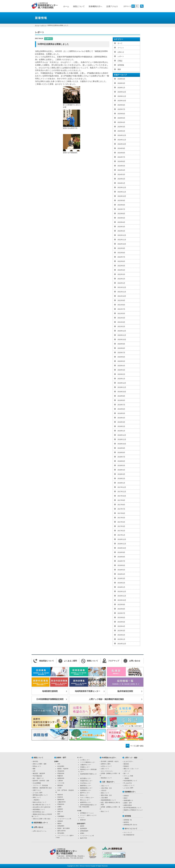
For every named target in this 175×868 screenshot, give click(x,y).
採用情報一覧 (128, 820)
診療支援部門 (81, 824)
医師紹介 (126, 766)
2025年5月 (121, 118)
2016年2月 (121, 583)
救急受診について (106, 778)
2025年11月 (122, 96)
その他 (79, 811)
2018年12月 (122, 435)
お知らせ (121, 52)
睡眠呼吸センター (86, 786)
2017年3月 (121, 526)
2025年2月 (121, 131)
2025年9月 (121, 105)
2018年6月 (121, 461)
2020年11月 (122, 335)
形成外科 (60, 797)
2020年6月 (121, 357)
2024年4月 (121, 170)
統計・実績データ (38, 778)
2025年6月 (121, 114)
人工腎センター (85, 760)
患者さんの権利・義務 (39, 764)
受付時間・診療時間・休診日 (110, 761)
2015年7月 (121, 613)
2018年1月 (121, 483)
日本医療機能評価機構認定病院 (50, 699)
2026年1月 (121, 88)
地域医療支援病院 (50, 691)
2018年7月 (121, 457)
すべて (120, 43)
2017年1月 (121, 535)
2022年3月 (121, 274)
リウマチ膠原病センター (88, 762)
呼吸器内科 (61, 773)
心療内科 (60, 781)
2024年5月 (121, 166)
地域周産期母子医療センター (87, 691)
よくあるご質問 (37, 793)
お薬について (105, 769)
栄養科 (82, 833)
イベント (121, 48)
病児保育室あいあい (39, 812)
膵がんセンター (85, 800)
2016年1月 (121, 587)
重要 (119, 69)
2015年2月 (121, 635)
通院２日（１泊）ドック (131, 769)
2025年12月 (122, 92)
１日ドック (127, 771)
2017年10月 (122, 496)
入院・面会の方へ (108, 782)
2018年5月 (121, 465)
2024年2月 (121, 179)
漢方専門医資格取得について (132, 808)
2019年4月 (121, 418)
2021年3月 (121, 322)
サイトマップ (128, 832)
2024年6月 (121, 161)
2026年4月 (121, 79)
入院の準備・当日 (106, 788)
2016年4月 (121, 574)
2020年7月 (121, 353)
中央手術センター (86, 783)
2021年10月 (122, 296)
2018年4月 (121, 470)
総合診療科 (61, 766)
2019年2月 (121, 426)
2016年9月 (121, 552)
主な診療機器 (37, 783)
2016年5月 (121, 570)
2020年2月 (121, 374)
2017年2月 (121, 531)
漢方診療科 (61, 833)
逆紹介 (126, 798)
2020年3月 (121, 370)
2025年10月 (122, 101)
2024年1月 (121, 183)
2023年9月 (121, 201)
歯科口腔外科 (62, 831)
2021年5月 (121, 313)
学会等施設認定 (37, 776)
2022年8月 (121, 253)
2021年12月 (122, 287)
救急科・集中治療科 (64, 828)
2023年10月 (122, 196)
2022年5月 (121, 266)
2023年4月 (121, 222)
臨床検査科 (84, 828)
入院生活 (104, 790)
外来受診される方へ (109, 758)
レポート (43, 25)
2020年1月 (121, 379)
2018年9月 (121, 448)
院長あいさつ (37, 766)
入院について (105, 786)
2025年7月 (121, 109)
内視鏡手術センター (86, 781)
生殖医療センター (86, 790)
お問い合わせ (38, 827)
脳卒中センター (85, 793)
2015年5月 (121, 622)
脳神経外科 (61, 800)
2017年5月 (121, 518)
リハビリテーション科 (64, 819)
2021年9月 (121, 300)
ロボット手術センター (87, 798)
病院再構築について (39, 809)
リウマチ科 (61, 783)
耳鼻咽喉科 (61, 816)
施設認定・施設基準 (39, 773)
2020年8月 (121, 348)
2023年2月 (121, 231)
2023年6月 (121, 214)
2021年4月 (121, 318)
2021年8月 (121, 305)
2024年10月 (122, 144)
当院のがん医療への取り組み (42, 819)
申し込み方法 (128, 783)
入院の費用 (104, 798)
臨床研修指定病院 (125, 691)
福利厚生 (126, 822)
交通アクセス (112, 6)
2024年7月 (121, 157)
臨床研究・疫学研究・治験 (41, 781)
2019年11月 (122, 387)
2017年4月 (121, 522)
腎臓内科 (60, 776)
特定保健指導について (130, 781)
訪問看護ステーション (87, 813)
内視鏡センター (85, 767)
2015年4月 (121, 626)
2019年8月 (121, 400)
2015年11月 (122, 596)
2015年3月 (121, 631)
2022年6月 (121, 261)
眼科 (59, 814)
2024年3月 (121, 174)
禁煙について (37, 797)
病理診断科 (61, 826)
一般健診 (126, 778)
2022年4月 (121, 270)
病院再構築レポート (41, 823)
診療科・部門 (61, 758)
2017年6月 (121, 513)
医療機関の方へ (95, 6)
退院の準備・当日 (106, 795)
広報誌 (120, 61)
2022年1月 (121, 283)
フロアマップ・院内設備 (40, 785)
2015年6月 (121, 618)
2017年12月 (122, 487)
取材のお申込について (39, 802)
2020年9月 (121, 344)
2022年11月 (122, 240)
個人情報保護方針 (129, 835)
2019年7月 (121, 405)
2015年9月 (121, 605)
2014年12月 (122, 644)
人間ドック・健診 (131, 758)
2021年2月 (121, 326)
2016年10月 (122, 548)
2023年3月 (121, 227)
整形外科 (60, 795)
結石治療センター (86, 778)
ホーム (66, 6)
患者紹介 (126, 796)
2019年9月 (121, 396)
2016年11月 (122, 544)
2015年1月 (121, 639)
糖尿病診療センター (86, 788)
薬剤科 (82, 826)
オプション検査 (128, 776)
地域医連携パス (128, 800)
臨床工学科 (84, 838)
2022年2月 (121, 279)
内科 (59, 764)
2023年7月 (121, 209)
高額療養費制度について (108, 800)
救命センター (84, 795)
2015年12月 (122, 591)
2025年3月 (121, 127)
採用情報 (121, 65)
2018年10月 (122, 444)
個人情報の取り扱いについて (42, 805)
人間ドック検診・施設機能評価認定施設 (106, 699)
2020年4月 (121, 366)
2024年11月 (122, 140)
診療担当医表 (128, 805)
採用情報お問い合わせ (130, 825)
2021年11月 (122, 292)
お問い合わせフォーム (39, 831)
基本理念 (35, 761)
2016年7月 (121, 561)
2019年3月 (121, 422)
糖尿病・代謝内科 (63, 769)
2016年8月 (121, 557)
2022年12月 (122, 235)
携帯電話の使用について (40, 795)
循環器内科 (61, 778)
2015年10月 (122, 600)
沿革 (34, 771)
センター (80, 757)
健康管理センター (86, 802)
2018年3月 (121, 474)
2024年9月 (121, 148)
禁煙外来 (83, 820)
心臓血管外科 (62, 802)
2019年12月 (122, 383)
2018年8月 (121, 452)
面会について (105, 811)
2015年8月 (121, 609)
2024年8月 (121, 153)
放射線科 (60, 821)
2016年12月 (122, 539)
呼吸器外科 (61, 804)
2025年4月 (121, 122)
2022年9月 (121, 248)
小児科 (59, 788)
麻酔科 (59, 824)
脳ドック (126, 773)
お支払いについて (106, 766)
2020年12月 (122, 331)
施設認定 (126, 764)
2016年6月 (121, 565)
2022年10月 (122, 244)
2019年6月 (121, 409)
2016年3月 (121, 578)
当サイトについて (131, 829)
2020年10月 (122, 340)
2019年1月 (121, 431)
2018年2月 (121, 479)
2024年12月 (122, 135)
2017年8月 (121, 505)
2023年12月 (122, 187)
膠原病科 (60, 785)
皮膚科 (59, 807)
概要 (34, 769)
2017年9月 (121, 500)
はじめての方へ (128, 761)
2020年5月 (121, 361)
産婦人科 (60, 812)
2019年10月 (122, 392)
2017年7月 (121, 509)
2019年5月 (121, 413)
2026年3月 (121, 83)
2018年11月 (122, 439)
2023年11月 (122, 192)
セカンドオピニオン (107, 771)
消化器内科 (61, 771)
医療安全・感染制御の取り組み (42, 788)
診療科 (56, 761)
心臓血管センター (86, 765)
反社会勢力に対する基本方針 (42, 807)
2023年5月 (121, 218)
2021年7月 (121, 309)
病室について (105, 793)
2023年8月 (121, 205)
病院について (79, 6)
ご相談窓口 (36, 800)
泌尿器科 (60, 809)
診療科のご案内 (106, 764)
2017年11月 (122, 492)
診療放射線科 (84, 831)
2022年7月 (121, 257)
